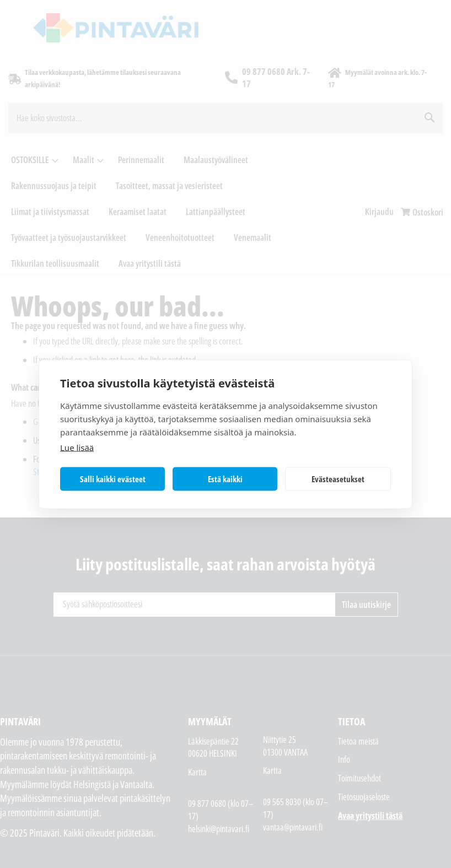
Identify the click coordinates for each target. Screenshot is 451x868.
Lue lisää (77, 447)
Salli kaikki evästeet (113, 479)
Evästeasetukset (338, 479)
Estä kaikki (225, 479)
